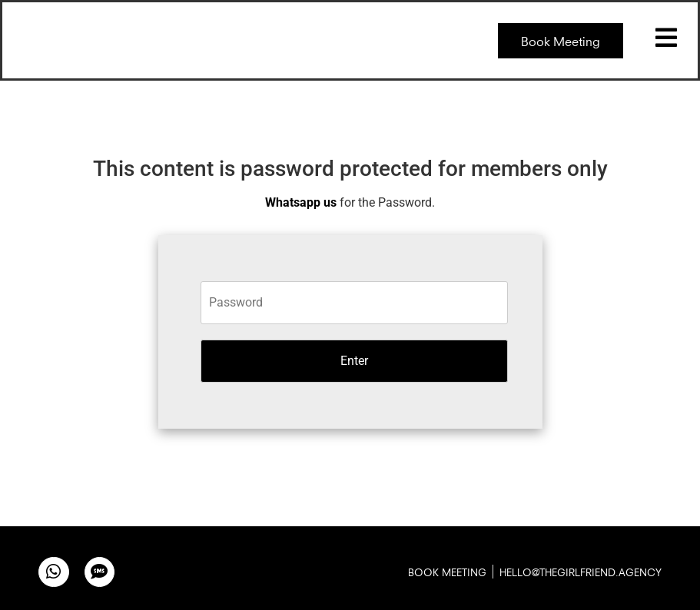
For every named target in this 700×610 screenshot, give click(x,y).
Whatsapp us (301, 202)
